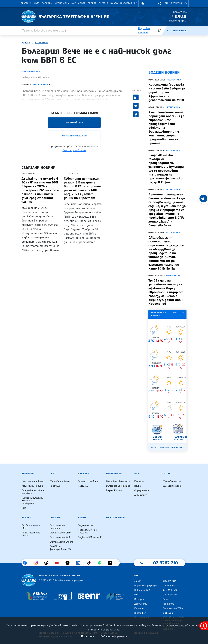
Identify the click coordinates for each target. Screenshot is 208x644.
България (26, 3)
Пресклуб (176, 3)
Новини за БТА (142, 590)
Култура (139, 481)
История (139, 599)
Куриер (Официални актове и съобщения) (32, 501)
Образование (142, 490)
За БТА (138, 581)
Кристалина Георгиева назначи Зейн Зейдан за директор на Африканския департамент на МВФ (167, 92)
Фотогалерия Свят (60, 533)
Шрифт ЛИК (169, 581)
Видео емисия (85, 525)
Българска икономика (118, 486)
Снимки (103, 3)
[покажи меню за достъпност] (204, 626)
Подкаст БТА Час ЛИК (90, 537)
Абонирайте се (74, 122)
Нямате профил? (178, 21)
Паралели (55, 486)
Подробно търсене (144, 30)
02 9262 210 (166, 563)
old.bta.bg (168, 613)
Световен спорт (172, 481)
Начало (26, 43)
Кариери (139, 608)
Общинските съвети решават (33, 492)
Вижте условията (74, 150)
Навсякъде (180, 31)
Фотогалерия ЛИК (60, 537)
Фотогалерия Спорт (61, 542)
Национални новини (33, 481)
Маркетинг (169, 586)
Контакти (168, 604)
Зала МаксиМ (170, 590)
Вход (181, 16)
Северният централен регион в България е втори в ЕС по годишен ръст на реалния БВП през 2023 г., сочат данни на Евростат (82, 188)
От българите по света (31, 527)
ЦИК (24, 508)
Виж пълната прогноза (167, 448)
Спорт (82, 3)
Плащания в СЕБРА (173, 608)
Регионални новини (32, 486)
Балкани (47, 3)
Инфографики (129, 3)
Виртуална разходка (146, 586)
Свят (37, 3)
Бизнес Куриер (114, 490)
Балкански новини (88, 481)
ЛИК (74, 3)
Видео (114, 3)
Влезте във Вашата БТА (74, 136)
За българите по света (31, 534)
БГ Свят (92, 3)
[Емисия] (167, 30)
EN (186, 3)
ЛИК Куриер (141, 495)
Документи (141, 604)
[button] (142, 3)
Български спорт (172, 486)
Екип (165, 599)
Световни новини (60, 481)
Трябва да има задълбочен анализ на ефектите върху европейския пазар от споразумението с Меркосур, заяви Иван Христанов (166, 292)
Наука (137, 486)
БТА (166, 3)
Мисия (138, 595)
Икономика (62, 3)
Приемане (88, 636)
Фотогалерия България (57, 527)
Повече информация (114, 636)
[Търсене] (159, 30)
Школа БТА (140, 613)
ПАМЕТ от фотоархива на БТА (61, 548)
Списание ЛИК (170, 595)
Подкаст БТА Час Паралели (87, 531)
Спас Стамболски (31, 71)
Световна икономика (118, 481)
